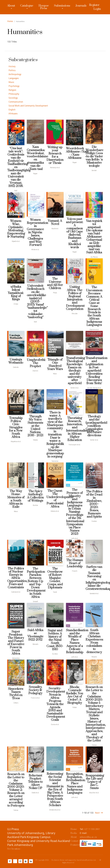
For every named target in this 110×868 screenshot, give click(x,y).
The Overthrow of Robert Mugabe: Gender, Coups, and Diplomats (55, 578)
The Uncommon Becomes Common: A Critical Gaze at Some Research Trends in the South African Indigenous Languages (94, 306)
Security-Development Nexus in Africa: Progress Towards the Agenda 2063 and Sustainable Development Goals (55, 704)
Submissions (62, 6)
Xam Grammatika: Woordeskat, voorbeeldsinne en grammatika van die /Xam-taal (35, 158)
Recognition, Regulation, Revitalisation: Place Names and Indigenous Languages (75, 783)
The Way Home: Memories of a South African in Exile (16, 499)
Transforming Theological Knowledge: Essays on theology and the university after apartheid (75, 371)
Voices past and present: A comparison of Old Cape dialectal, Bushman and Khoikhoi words (75, 233)
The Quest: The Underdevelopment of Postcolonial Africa (55, 499)
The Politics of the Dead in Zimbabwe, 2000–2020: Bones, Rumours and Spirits (94, 504)
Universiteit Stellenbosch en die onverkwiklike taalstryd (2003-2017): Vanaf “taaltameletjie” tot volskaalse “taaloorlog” (35, 302)
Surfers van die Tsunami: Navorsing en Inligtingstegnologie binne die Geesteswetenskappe (94, 578)
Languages (14, 78)
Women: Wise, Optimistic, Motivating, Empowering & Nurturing (16, 229)
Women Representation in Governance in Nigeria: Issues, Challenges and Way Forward (35, 232)
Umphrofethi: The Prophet (35, 363)
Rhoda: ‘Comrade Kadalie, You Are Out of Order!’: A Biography (75, 695)
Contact (74, 841)
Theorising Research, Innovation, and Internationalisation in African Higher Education (75, 429)
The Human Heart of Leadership (75, 563)
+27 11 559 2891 (92, 829)
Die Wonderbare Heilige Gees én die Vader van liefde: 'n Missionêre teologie (94, 156)
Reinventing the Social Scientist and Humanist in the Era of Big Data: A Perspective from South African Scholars (55, 790)
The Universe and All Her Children (55, 283)
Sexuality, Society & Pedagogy (35, 690)
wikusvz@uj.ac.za (88, 837)
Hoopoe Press (44, 7)
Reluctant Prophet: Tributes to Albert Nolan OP (35, 782)
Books (74, 833)
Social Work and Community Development (28, 106)
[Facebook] (10, 861)
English (12, 110)
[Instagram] (20, 861)
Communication (16, 102)
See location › (14, 849)
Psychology (14, 86)
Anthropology (15, 74)
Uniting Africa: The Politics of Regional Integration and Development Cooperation (75, 298)
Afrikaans (13, 114)
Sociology (13, 98)
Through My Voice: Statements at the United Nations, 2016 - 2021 (35, 426)
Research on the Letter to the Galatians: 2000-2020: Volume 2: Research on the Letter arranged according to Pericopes (16, 790)
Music (11, 82)
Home (10, 21)
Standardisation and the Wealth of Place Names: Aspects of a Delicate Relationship (75, 641)
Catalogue (27, 6)
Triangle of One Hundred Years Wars (55, 364)
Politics (12, 70)
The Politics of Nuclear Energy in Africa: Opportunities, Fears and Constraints (16, 578)
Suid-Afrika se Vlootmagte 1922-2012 (35, 635)
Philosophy (14, 94)
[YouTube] (26, 861)
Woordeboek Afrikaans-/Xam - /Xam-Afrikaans (75, 153)
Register (94, 5)
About (11, 6)
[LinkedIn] (31, 861)
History (12, 67)
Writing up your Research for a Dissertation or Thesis (55, 155)
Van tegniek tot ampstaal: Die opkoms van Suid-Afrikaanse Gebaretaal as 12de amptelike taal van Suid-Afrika (94, 237)
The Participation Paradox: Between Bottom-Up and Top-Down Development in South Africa (35, 583)
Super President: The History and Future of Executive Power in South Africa (16, 643)
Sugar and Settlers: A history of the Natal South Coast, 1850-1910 (55, 640)
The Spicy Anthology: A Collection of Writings (35, 496)
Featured (75, 845)
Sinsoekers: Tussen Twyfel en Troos (16, 694)
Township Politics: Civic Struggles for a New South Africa (16, 428)
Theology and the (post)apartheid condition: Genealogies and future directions (94, 426)
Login (97, 9)
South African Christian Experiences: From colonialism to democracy (94, 641)
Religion (12, 90)
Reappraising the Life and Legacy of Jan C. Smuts (94, 782)
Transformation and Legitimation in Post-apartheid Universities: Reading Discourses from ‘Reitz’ (94, 371)
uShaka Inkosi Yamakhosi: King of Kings (16, 293)
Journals (81, 6)
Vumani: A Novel (55, 222)
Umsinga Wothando (16, 361)
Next (97, 813)
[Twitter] (15, 861)
